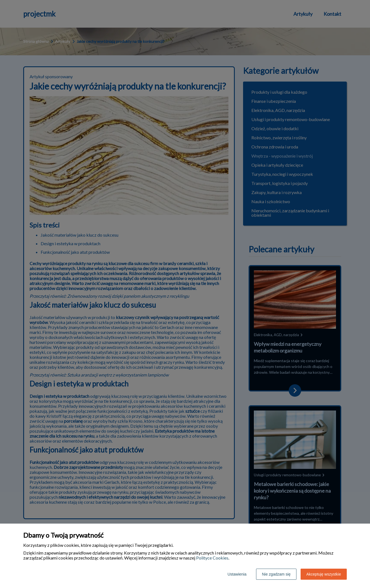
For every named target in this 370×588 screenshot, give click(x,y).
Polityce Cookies (212, 558)
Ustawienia (237, 574)
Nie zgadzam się (276, 574)
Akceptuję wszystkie (324, 574)
